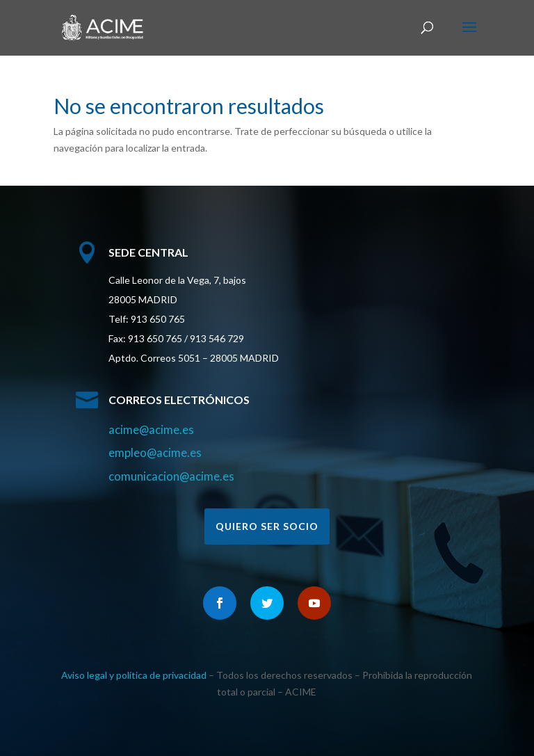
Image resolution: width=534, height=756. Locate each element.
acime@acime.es (151, 429)
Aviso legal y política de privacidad (134, 675)
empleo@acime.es (155, 452)
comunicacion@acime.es (171, 476)
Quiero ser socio (267, 526)
